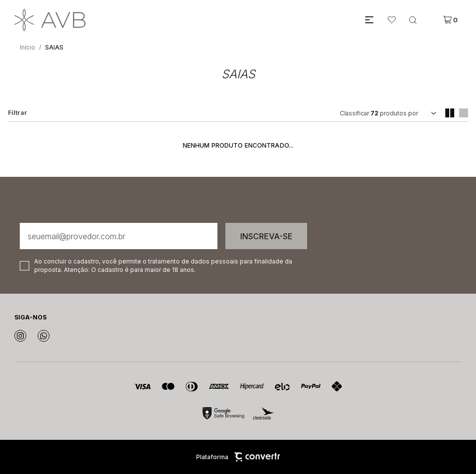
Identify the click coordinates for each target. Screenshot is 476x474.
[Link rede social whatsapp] (44, 336)
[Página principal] (187, 20)
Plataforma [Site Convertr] (238, 457)
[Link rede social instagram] (20, 336)
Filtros (18, 113)
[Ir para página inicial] (27, 47)
